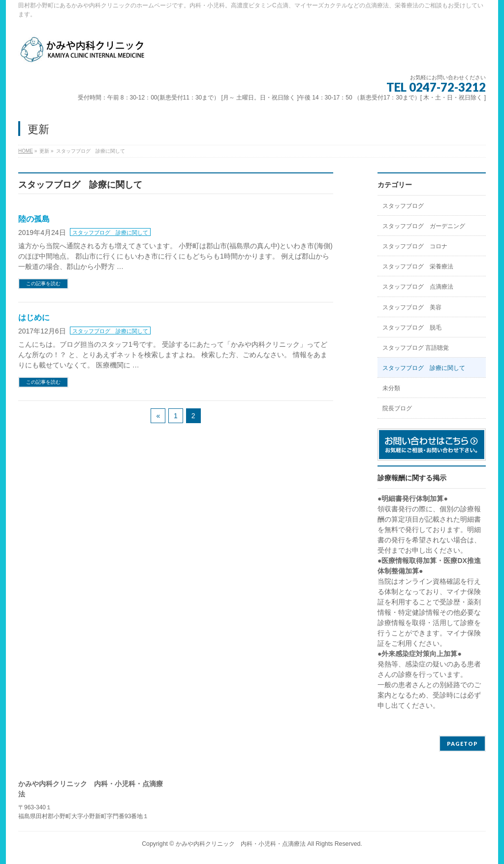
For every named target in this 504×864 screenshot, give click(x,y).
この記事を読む (43, 283)
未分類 (391, 388)
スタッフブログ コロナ (415, 246)
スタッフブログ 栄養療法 (418, 266)
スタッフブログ (403, 206)
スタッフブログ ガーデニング (424, 226)
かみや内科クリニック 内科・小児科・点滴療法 (241, 844)
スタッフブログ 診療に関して (110, 233)
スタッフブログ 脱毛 (412, 328)
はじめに (34, 317)
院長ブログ (397, 408)
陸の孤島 (34, 219)
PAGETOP (462, 744)
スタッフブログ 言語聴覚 (416, 348)
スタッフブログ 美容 (412, 307)
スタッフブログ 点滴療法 (418, 287)
